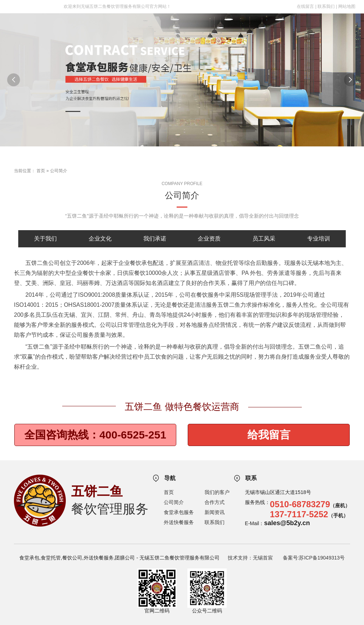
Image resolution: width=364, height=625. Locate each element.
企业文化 (100, 239)
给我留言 (269, 435)
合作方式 (215, 502)
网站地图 (347, 6)
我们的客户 (217, 492)
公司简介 (59, 171)
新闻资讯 (215, 512)
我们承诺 (155, 239)
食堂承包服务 (179, 512)
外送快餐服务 (179, 522)
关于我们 (45, 239)
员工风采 (264, 239)
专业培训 (319, 239)
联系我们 (326, 6)
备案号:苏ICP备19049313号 (314, 558)
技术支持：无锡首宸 (250, 558)
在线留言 (305, 6)
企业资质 (209, 239)
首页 (41, 171)
